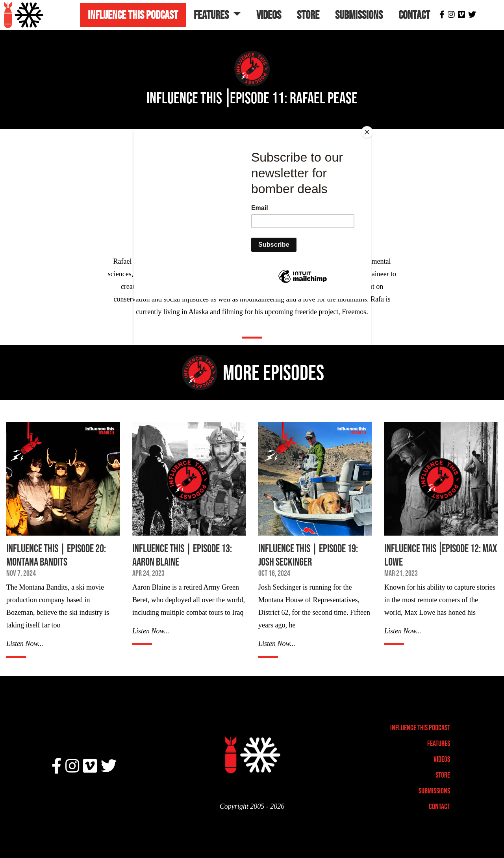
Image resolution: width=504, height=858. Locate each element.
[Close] (369, 131)
